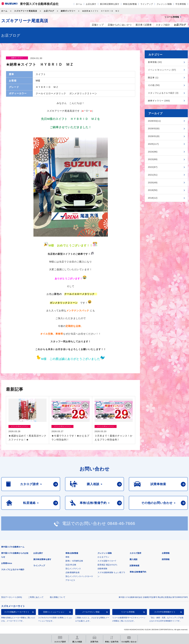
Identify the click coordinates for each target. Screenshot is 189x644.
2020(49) (153, 183)
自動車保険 (102, 569)
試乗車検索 (135, 566)
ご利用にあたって (36, 597)
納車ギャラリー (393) (159, 101)
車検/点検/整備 (130, 4)
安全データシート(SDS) (12, 597)
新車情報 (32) (155, 62)
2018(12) (153, 198)
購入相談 (134, 559)
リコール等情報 (128, 612)
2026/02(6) (154, 129)
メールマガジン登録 (91, 612)
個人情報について (58, 597)
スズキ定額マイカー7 (107, 561)
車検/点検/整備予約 (138, 572)
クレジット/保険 (164, 4)
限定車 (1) (153, 78)
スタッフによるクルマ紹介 (13, 569)
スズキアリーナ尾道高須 (26, 11)
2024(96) (153, 152)
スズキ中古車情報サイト (165, 612)
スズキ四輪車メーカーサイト (17, 612)
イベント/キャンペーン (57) (162, 70)
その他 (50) (154, 85)
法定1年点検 (71, 565)
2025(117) (153, 144)
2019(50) (153, 190)
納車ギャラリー (68, 11)
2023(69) (153, 159)
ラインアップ (147, 4)
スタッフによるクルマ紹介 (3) (163, 93)
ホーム (79, 4)
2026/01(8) (154, 136)
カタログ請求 (135, 553)
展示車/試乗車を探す (110, 4)
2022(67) (153, 167)
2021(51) (153, 175)
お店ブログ (49, 11)
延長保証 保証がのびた (108, 565)
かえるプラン (103, 557)
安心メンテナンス (73, 569)
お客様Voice (7, 563)
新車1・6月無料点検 (74, 561)
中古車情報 (181, 4)
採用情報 (166, 559)
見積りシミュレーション (54, 612)
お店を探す (91, 4)
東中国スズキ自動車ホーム (13, 547)
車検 (67, 557)
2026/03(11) (154, 121)
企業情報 (166, 553)
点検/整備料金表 (72, 572)
